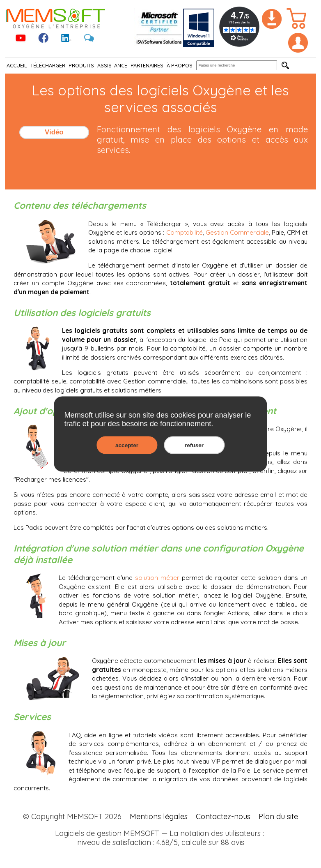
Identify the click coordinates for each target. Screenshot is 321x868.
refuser (194, 445)
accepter (127, 445)
